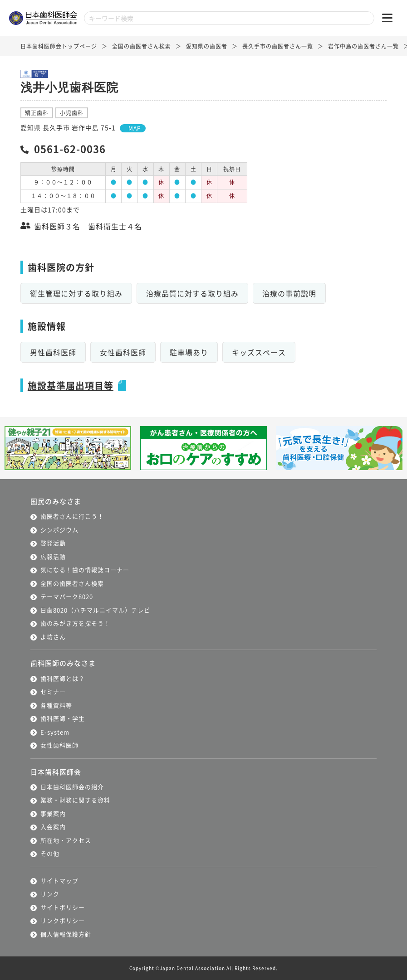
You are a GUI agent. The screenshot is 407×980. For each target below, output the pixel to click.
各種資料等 (56, 705)
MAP (135, 128)
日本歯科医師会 (56, 772)
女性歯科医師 (59, 745)
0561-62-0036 (70, 148)
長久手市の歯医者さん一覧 (278, 46)
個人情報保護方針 (66, 934)
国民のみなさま (56, 501)
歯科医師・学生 (63, 718)
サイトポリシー (63, 907)
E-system (55, 732)
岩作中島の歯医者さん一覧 (363, 46)
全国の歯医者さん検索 (142, 46)
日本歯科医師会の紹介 (72, 787)
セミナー (53, 691)
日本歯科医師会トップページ (59, 46)
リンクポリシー (63, 920)
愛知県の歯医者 (207, 46)
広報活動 (53, 556)
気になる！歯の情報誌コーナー (85, 570)
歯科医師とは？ (63, 678)
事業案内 (53, 813)
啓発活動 (53, 543)
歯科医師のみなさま (63, 663)
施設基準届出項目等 (71, 386)
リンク (50, 894)
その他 (50, 853)
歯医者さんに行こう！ (72, 516)
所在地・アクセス (66, 840)
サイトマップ (59, 881)
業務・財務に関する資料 (75, 800)
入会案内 (53, 827)
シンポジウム (59, 530)
